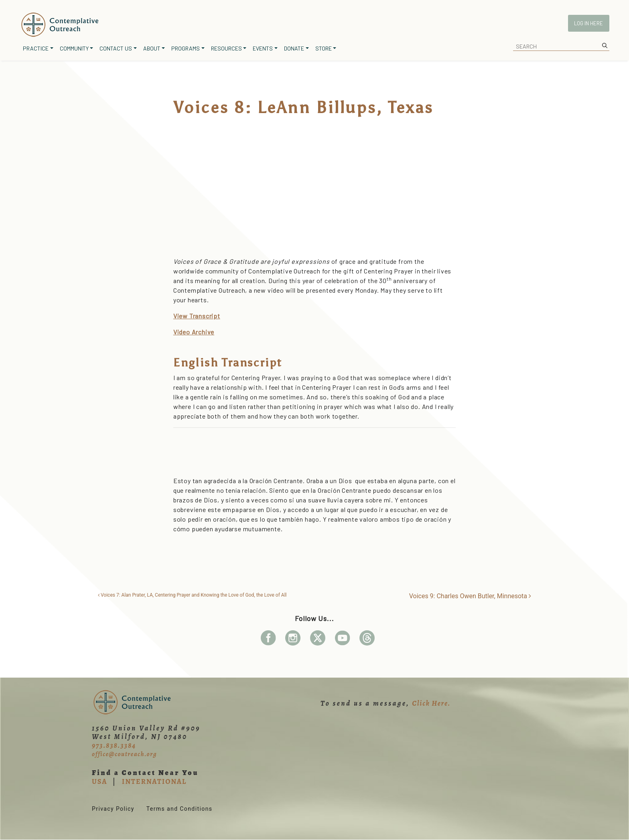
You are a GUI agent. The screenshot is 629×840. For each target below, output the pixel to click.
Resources (226, 48)
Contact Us (116, 48)
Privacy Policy (113, 809)
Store (324, 48)
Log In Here (588, 23)
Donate (294, 48)
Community (74, 48)
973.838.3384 (114, 745)
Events (263, 48)
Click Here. (431, 703)
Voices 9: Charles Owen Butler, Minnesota (470, 596)
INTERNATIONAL (154, 781)
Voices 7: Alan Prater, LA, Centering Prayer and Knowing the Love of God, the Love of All (192, 595)
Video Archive (194, 332)
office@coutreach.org (124, 754)
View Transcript (197, 316)
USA (99, 781)
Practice (36, 48)
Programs (186, 48)
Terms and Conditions (180, 809)
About (152, 48)
